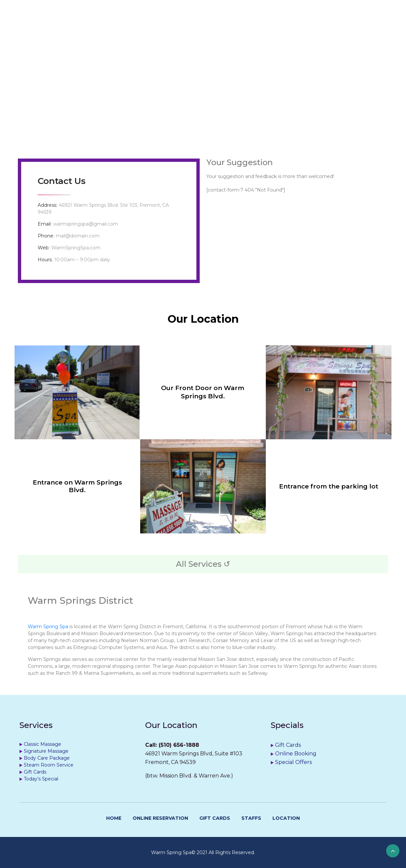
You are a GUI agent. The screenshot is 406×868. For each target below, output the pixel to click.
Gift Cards (35, 772)
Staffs (239, 26)
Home (96, 26)
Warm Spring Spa (48, 627)
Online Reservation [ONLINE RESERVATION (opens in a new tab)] (160, 818)
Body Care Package (47, 758)
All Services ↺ (203, 564)
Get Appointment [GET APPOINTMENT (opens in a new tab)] (189, 26)
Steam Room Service (49, 765)
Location (276, 26)
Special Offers (293, 762)
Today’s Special (41, 779)
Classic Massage (42, 744)
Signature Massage (46, 751)
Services (134, 26)
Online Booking (296, 754)
